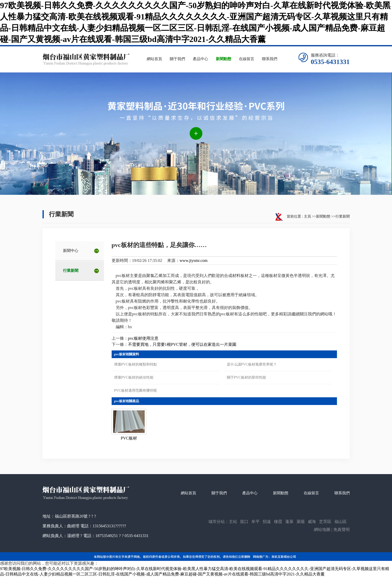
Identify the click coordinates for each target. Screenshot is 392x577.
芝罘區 (325, 522)
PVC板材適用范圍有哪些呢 (136, 391)
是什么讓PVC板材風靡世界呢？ (252, 364)
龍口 (244, 522)
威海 (312, 522)
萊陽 (301, 522)
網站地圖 (322, 530)
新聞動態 (323, 216)
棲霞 (278, 522)
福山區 (341, 522)
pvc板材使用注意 (143, 338)
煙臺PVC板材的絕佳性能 (134, 377)
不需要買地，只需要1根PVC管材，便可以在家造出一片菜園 (182, 344)
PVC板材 (129, 438)
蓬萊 (289, 522)
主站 (233, 522)
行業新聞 (343, 216)
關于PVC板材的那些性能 (246, 377)
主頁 (308, 216)
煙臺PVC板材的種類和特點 (136, 364)
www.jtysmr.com (193, 260)
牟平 (256, 522)
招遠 (267, 522)
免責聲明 (342, 530)
